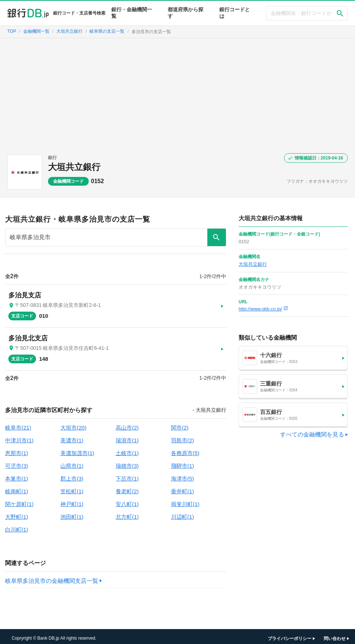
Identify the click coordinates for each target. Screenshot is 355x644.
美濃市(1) (72, 437)
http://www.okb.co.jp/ (263, 309)
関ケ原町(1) (19, 500)
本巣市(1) (17, 475)
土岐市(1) (127, 449)
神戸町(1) (72, 500)
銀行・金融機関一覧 (132, 13)
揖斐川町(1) (185, 500)
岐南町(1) (17, 488)
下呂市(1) (127, 475)
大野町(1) (17, 513)
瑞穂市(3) (127, 462)
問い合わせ (335, 635)
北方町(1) (127, 513)
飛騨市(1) (182, 462)
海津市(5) (182, 475)
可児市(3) (17, 462)
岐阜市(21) (18, 424)
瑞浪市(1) (127, 437)
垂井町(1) (182, 488)
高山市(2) (127, 424)
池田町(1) (72, 513)
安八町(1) (127, 500)
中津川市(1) (19, 437)
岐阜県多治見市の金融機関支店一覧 (52, 577)
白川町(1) (17, 526)
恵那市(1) (17, 449)
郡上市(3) (72, 475)
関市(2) (180, 424)
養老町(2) (127, 488)
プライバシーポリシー (290, 635)
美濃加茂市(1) (77, 449)
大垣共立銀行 (74, 167)
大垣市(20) (73, 424)
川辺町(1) (182, 513)
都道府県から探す (186, 13)
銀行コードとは (235, 13)
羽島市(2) (182, 437)
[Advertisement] (177, 93)
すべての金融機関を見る (312, 434)
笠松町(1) (72, 488)
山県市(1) (72, 462)
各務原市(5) (185, 449)
